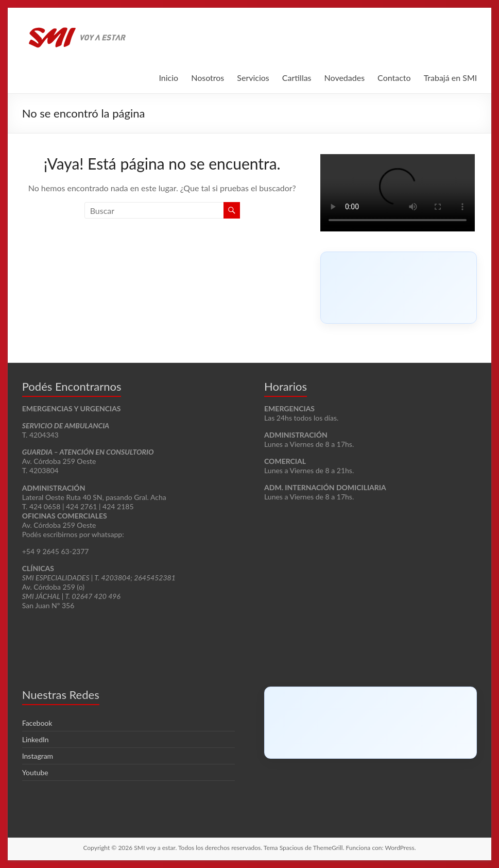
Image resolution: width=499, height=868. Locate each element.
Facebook (37, 723)
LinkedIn (36, 739)
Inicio (168, 78)
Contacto (394, 78)
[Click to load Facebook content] (399, 288)
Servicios (253, 78)
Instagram (38, 756)
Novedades (345, 78)
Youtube (35, 772)
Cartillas (297, 78)
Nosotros (208, 78)
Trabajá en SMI (451, 78)
